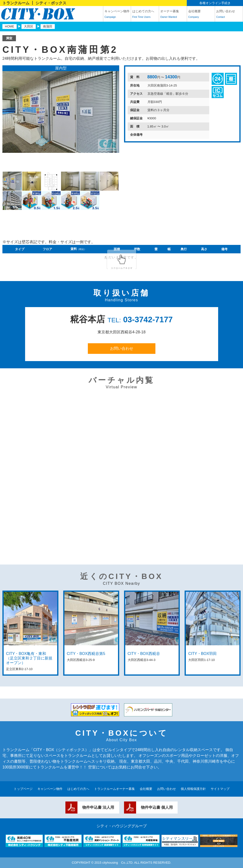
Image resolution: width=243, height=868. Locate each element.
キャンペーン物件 (117, 15)
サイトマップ (220, 789)
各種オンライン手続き (215, 3)
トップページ (23, 789)
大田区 (29, 26)
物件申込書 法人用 (98, 807)
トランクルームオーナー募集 (115, 789)
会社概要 (201, 15)
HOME (10, 26)
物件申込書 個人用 (157, 807)
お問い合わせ (229, 15)
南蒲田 (48, 26)
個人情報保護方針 (193, 789)
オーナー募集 (173, 15)
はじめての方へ (145, 15)
